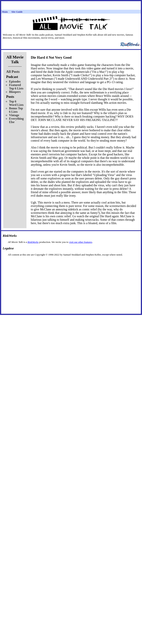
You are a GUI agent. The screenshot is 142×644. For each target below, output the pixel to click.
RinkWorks (33, 242)
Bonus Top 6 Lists (16, 110)
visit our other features (81, 242)
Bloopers (15, 92)
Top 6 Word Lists (16, 103)
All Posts (13, 72)
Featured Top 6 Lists (16, 87)
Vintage (14, 115)
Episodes (15, 82)
